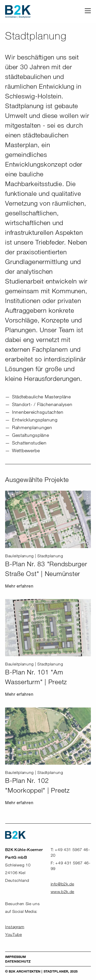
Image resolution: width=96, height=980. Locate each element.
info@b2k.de (62, 884)
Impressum (15, 957)
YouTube (13, 934)
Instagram (15, 927)
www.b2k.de (62, 892)
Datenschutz (18, 961)
